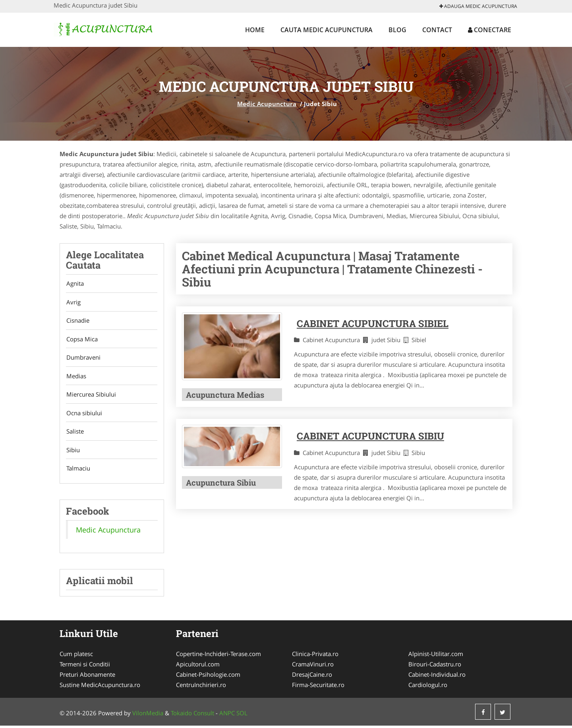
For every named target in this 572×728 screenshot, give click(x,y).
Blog (397, 30)
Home (255, 30)
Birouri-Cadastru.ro (435, 666)
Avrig (73, 302)
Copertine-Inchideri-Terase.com (218, 656)
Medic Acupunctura (267, 104)
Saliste (75, 433)
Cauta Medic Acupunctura (327, 30)
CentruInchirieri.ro (201, 687)
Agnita (75, 284)
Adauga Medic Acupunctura (478, 6)
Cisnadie (77, 321)
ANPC (227, 715)
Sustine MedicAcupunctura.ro (100, 687)
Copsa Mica (82, 340)
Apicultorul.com (198, 666)
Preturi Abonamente (87, 677)
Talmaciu (78, 470)
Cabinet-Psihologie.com (208, 677)
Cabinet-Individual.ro (437, 677)
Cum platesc (76, 656)
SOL (242, 715)
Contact (437, 30)
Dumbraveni (83, 358)
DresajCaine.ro (312, 677)
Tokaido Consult (192, 715)
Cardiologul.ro (428, 687)
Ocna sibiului (84, 414)
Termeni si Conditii (85, 666)
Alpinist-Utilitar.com (436, 656)
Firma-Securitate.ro (318, 687)
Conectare (490, 30)
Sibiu (73, 452)
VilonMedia (148, 715)
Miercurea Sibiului (91, 396)
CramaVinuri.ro (313, 666)
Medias (76, 377)
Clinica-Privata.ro (315, 656)
